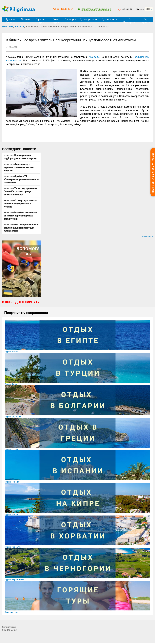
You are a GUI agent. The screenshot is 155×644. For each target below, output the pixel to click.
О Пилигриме (130, 20)
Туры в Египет (12, 352)
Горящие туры (41, 20)
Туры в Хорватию (13, 547)
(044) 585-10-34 (63, 9)
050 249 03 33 (9, 630)
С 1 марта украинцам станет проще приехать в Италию (20, 204)
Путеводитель (110, 19)
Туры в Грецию (12, 449)
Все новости (147, 237)
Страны (26, 19)
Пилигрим (7, 27)
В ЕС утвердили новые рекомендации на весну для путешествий (21, 228)
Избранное (127, 9)
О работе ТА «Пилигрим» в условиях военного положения (21, 179)
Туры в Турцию (12, 384)
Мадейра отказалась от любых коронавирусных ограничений (20, 216)
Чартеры (71, 19)
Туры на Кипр (11, 514)
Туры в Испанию (13, 482)
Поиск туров (56, 20)
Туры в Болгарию (13, 417)
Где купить (146, 20)
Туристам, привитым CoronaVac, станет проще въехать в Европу (20, 192)
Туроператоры (89, 19)
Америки (94, 57)
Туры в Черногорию (14, 579)
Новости (19, 27)
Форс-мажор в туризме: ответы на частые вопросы (19, 167)
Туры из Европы (10, 20)
